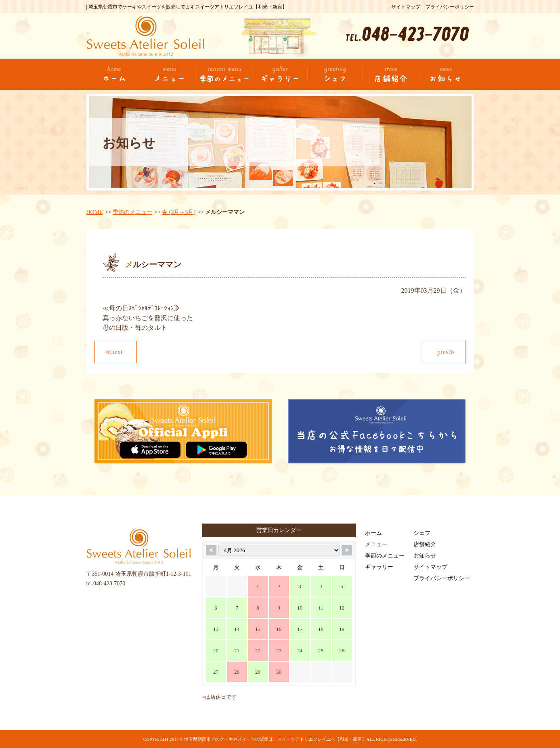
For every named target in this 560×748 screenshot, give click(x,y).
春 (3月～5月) (179, 212)
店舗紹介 (425, 544)
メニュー (376, 544)
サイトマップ (406, 7)
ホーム (373, 533)
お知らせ (425, 556)
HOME (95, 212)
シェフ (422, 533)
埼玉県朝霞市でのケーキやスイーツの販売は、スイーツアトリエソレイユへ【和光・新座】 (275, 739)
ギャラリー (379, 567)
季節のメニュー (132, 212)
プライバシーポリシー (450, 7)
